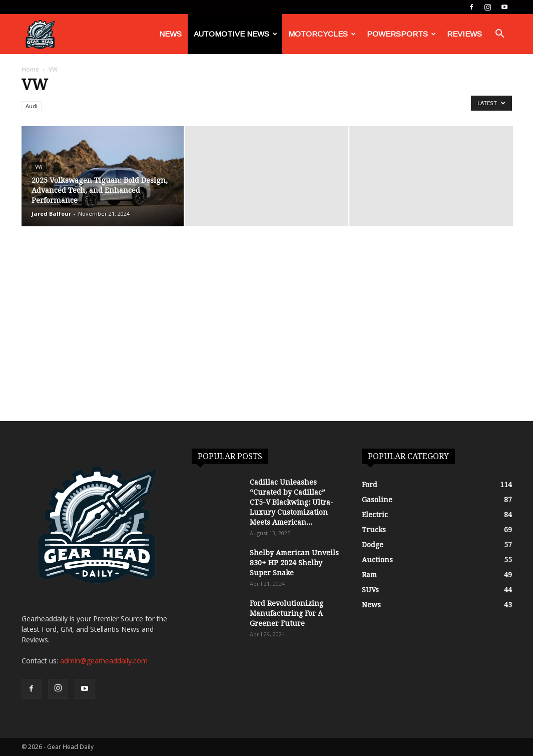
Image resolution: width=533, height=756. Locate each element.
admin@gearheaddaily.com (104, 661)
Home (30, 69)
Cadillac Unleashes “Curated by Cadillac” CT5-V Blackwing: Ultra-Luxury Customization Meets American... (292, 502)
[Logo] (40, 34)
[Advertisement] (266, 346)
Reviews (464, 34)
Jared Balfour (51, 214)
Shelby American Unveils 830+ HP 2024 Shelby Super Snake (294, 563)
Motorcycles (322, 34)
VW (39, 167)
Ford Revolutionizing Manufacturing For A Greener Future (287, 613)
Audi (32, 106)
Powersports (401, 34)
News (170, 34)
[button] (500, 35)
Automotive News (235, 34)
